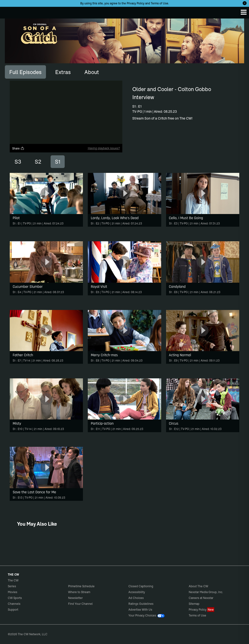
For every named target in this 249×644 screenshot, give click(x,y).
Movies (13, 592)
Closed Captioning (141, 586)
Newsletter (75, 598)
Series (12, 586)
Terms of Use (160, 3)
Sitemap (194, 604)
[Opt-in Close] (245, 3)
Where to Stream (79, 592)
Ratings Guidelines (141, 604)
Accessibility (137, 592)
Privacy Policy (136, 3)
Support (13, 610)
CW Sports (15, 598)
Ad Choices (136, 598)
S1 (58, 162)
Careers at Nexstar (201, 598)
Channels (14, 604)
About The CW (198, 586)
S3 (18, 162)
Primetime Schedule (81, 586)
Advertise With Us (140, 610)
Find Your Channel (80, 604)
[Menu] (244, 12)
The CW (9, 11)
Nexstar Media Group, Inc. (206, 592)
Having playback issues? (104, 148)
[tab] (25, 72)
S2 (38, 162)
